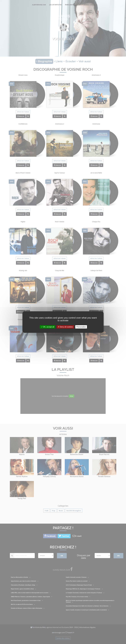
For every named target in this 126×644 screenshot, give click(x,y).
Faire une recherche (73, 5)
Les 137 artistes (55, 5)
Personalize (81, 327)
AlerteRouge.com (39, 5)
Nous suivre (89, 5)
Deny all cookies (65, 327)
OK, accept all (48, 327)
